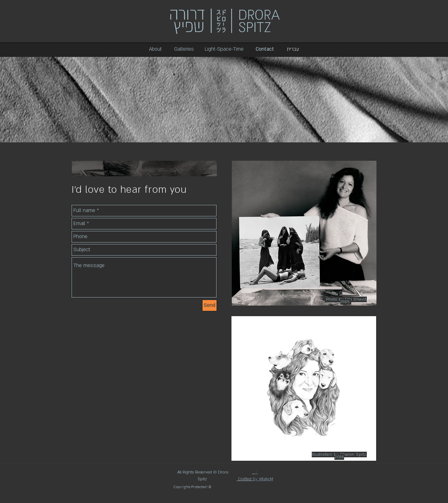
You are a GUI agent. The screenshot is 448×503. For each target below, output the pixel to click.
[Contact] (265, 49)
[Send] (210, 305)
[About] (155, 49)
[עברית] (293, 49)
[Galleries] (184, 49)
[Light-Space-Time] (224, 49)
